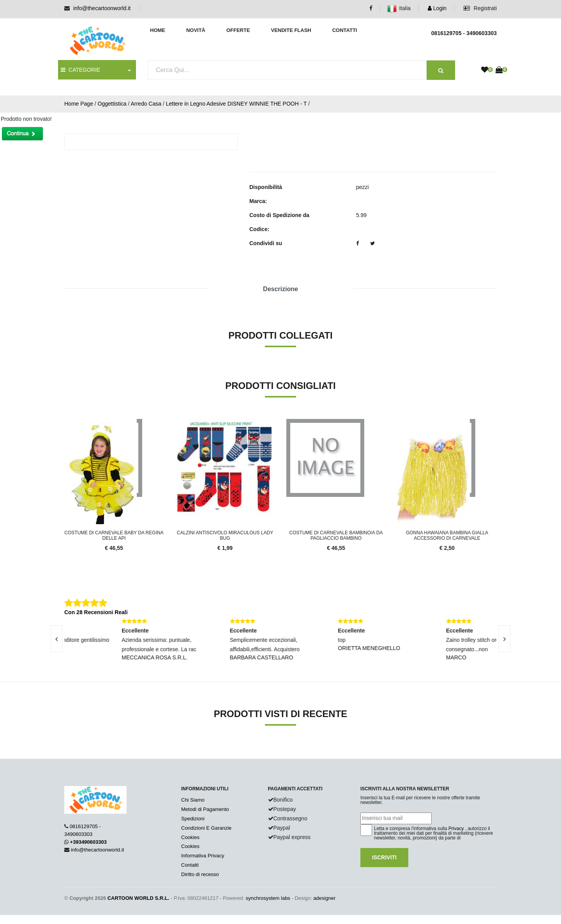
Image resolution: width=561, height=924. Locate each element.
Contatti (345, 30)
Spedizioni (193, 819)
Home (158, 30)
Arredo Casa (146, 104)
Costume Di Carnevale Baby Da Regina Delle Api (114, 535)
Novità (196, 30)
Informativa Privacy (203, 856)
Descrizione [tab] (280, 289)
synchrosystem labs (268, 898)
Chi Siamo (193, 800)
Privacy (456, 829)
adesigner (324, 898)
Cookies (190, 837)
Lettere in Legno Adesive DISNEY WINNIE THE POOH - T (236, 104)
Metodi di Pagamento (205, 809)
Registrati (480, 8)
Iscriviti (384, 857)
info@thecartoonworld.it (102, 8)
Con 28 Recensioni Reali (96, 612)
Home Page (79, 104)
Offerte (238, 30)
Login (437, 8)
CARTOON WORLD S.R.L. (138, 898)
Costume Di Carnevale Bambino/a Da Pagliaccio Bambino (336, 535)
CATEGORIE (80, 70)
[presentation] (56, 639)
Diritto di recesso (200, 874)
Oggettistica (112, 104)
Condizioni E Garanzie (206, 828)
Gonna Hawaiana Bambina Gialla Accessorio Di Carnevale (447, 535)
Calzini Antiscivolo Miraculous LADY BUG (225, 535)
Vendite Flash (291, 30)
